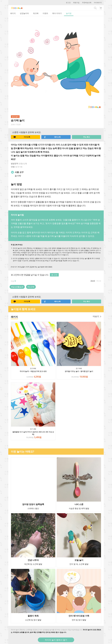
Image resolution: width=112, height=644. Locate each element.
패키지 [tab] (13, 13)
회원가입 (76, 3)
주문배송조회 (87, 3)
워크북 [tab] (36, 13)
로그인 (68, 3)
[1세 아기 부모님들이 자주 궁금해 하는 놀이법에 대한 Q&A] (31, 267)
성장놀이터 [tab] (24, 13)
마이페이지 (98, 3)
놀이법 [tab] (69, 13)
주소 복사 (87, 137)
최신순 (99, 281)
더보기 (97, 316)
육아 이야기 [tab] (57, 13)
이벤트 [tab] (45, 13)
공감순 (93, 281)
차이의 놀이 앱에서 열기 (56, 640)
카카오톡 (22, 137)
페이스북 (52, 137)
